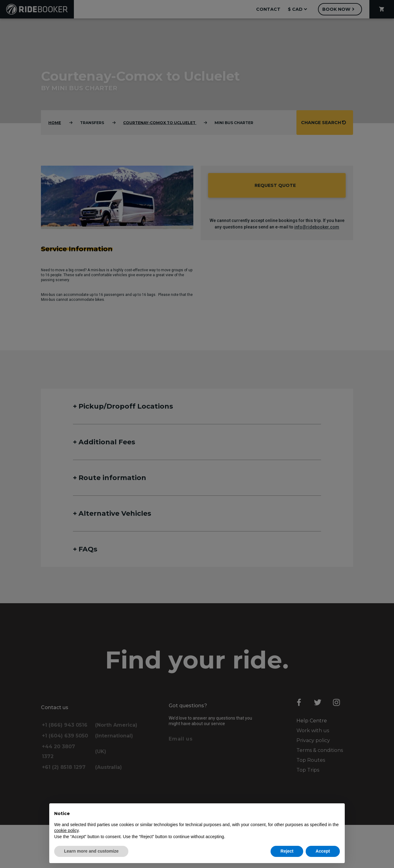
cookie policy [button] (66, 830)
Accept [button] (323, 851)
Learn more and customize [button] (91, 851)
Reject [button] (287, 851)
